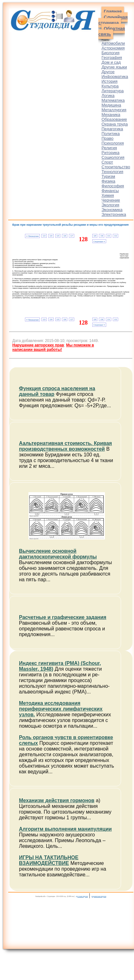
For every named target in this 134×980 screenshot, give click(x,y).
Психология (113, 143)
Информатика (115, 77)
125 (58, 236)
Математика (113, 100)
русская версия (82, 896)
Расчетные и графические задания (63, 617)
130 (102, 236)
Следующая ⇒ (99, 242)
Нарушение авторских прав (38, 345)
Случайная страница (113, 20)
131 (109, 236)
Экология (110, 205)
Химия (108, 195)
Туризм (108, 176)
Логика (108, 96)
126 (65, 236)
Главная (113, 11)
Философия (113, 186)
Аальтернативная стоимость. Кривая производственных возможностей (65, 446)
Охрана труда (115, 124)
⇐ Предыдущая (32, 236)
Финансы (110, 191)
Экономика (112, 210)
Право (107, 138)
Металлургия (114, 110)
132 (116, 236)
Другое (108, 72)
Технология (112, 172)
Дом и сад (111, 62)
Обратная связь (112, 31)
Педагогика (112, 129)
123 (44, 236)
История (109, 81)
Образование (114, 119)
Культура (110, 86)
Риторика (110, 153)
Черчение (111, 200)
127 (72, 236)
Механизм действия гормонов (57, 800)
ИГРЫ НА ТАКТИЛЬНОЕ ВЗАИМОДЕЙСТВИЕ (49, 860)
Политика (111, 134)
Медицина (111, 105)
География (112, 58)
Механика (111, 115)
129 (95, 236)
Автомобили (113, 43)
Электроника (114, 214)
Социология (113, 157)
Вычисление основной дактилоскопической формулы (58, 554)
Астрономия (113, 48)
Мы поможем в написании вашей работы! (53, 347)
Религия (109, 148)
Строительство (116, 167)
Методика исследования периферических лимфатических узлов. (61, 709)
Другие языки (114, 67)
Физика (108, 181)
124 (51, 236)
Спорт (107, 162)
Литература (113, 91)
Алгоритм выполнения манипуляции (65, 829)
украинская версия (99, 896)
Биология (110, 53)
